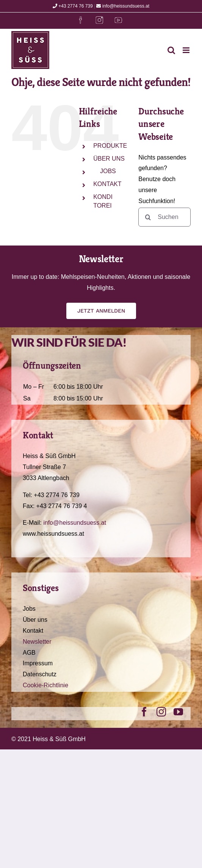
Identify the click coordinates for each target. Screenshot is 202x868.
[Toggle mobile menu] (187, 50)
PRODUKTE (110, 146)
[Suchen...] (164, 217)
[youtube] (178, 712)
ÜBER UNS (109, 159)
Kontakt (33, 631)
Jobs (29, 609)
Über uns (35, 620)
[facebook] (144, 712)
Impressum (38, 663)
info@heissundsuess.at (123, 6)
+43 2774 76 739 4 (62, 506)
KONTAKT (107, 184)
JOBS (108, 171)
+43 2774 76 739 (73, 6)
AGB (29, 653)
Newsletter (37, 642)
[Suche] (148, 217)
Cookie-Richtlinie (45, 685)
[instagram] (161, 712)
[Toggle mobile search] (171, 50)
